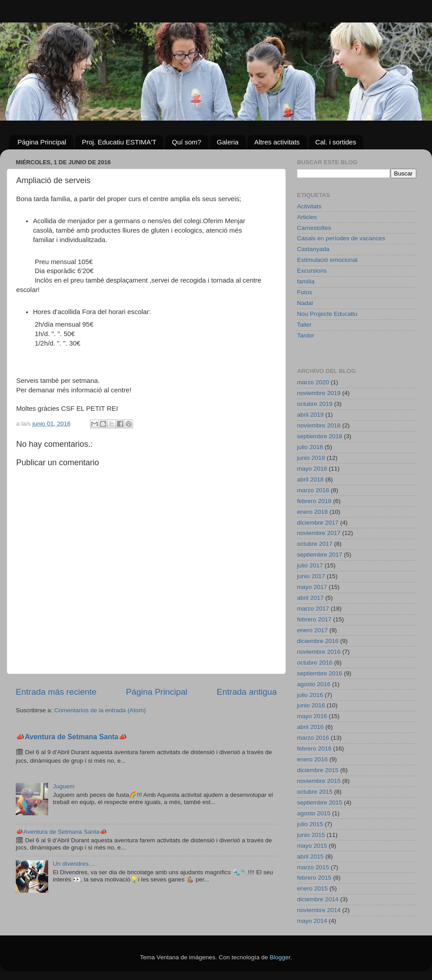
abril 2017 (310, 598)
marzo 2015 (313, 867)
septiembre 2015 (320, 802)
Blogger (280, 957)
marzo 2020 (313, 382)
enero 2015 (312, 888)
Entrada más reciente (56, 692)
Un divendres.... (74, 864)
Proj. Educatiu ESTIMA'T (119, 142)
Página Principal (42, 142)
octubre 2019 (315, 404)
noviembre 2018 (319, 425)
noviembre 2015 (319, 781)
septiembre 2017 (320, 555)
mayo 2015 (312, 846)
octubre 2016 (315, 663)
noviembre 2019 (319, 393)
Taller (304, 325)
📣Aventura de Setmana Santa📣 (72, 737)
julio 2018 (310, 447)
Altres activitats (277, 142)
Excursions (312, 271)
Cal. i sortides (336, 142)
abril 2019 (310, 415)
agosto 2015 (314, 813)
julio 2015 (310, 824)
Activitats (309, 206)
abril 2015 (310, 856)
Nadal (305, 303)
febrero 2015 (314, 878)
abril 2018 (310, 479)
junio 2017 (311, 576)
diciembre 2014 (318, 899)
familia (306, 281)
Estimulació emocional (327, 260)
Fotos (305, 292)
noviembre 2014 (319, 910)
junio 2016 (311, 705)
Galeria (228, 142)
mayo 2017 (312, 587)
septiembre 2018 (320, 436)
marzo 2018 (313, 490)
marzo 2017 (313, 609)
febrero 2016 (314, 748)
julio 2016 (310, 695)
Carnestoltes (314, 228)
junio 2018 (311, 458)
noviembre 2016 (319, 652)
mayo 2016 (312, 716)
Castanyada (313, 249)
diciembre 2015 (318, 770)
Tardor (306, 335)
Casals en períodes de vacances (341, 238)
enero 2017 (312, 630)
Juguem (63, 786)
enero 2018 (312, 512)
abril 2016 (310, 727)
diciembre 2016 (318, 641)
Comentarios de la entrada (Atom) (100, 710)
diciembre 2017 (318, 523)
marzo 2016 (313, 738)
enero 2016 (312, 759)
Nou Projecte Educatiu (327, 314)
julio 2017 (310, 565)
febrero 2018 (314, 501)
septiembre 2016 (320, 673)
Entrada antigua (247, 692)
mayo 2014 (312, 921)
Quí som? (187, 142)
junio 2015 (311, 835)
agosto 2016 (314, 684)
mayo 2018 (312, 469)
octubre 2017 (315, 544)
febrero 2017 (314, 619)
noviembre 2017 (319, 533)
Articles (307, 217)
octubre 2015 (315, 792)
